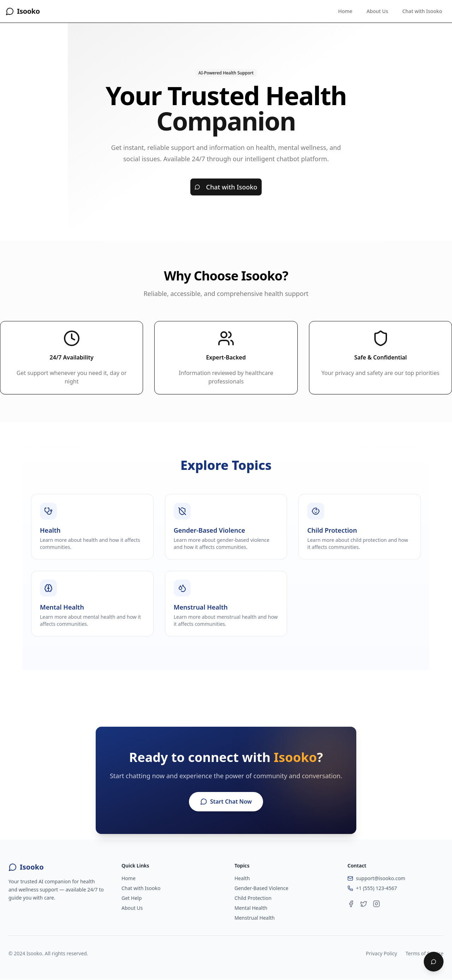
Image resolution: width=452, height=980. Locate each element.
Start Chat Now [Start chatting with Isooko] (226, 802)
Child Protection (253, 898)
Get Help (132, 898)
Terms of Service (424, 954)
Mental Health (251, 908)
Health (242, 879)
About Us (377, 11)
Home (345, 11)
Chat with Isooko (422, 11)
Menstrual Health (255, 918)
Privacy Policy (381, 954)
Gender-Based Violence (261, 888)
